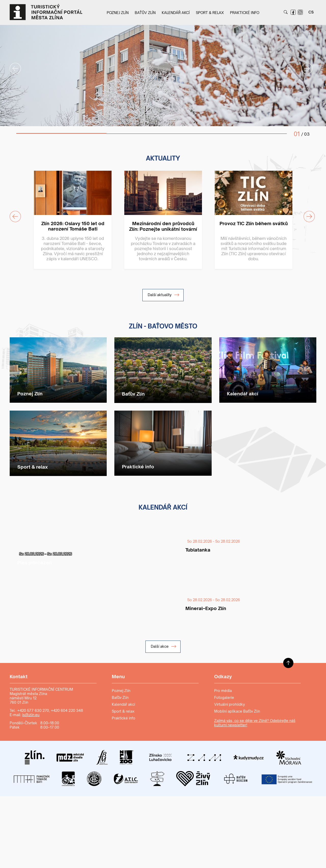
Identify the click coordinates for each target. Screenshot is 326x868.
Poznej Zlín (118, 13)
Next (304, 65)
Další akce (164, 646)
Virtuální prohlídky (230, 704)
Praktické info (245, 13)
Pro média (223, 691)
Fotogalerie (224, 697)
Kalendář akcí (176, 13)
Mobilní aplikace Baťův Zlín (237, 711)
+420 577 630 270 (33, 710)
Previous (12, 65)
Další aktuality (164, 295)
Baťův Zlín (145, 13)
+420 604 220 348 (67, 710)
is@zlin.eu (31, 715)
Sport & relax (210, 13)
